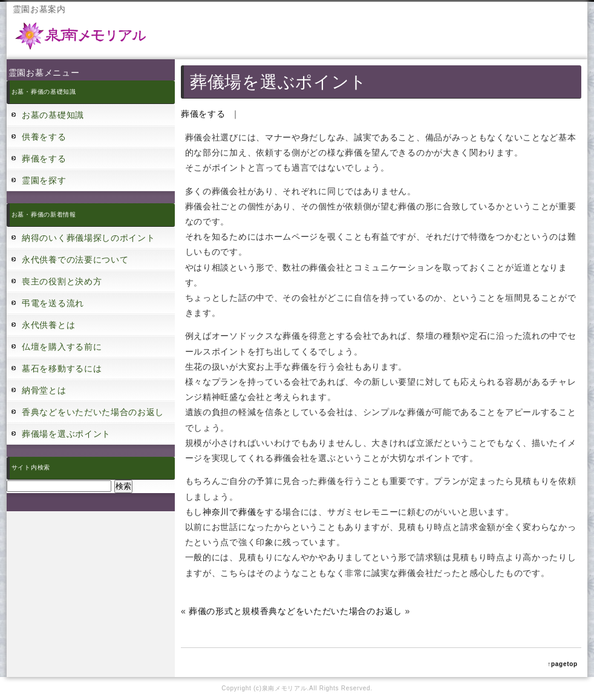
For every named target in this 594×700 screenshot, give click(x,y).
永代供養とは (48, 325)
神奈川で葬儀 (229, 512)
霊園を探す (44, 180)
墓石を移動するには (62, 368)
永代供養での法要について (75, 260)
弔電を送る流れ (53, 303)
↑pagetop (563, 664)
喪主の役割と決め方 (62, 281)
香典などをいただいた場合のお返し (93, 412)
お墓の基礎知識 (53, 115)
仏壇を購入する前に (62, 347)
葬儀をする (44, 159)
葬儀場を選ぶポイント (66, 434)
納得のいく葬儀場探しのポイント (89, 238)
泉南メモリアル (285, 688)
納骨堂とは (44, 390)
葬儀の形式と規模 (224, 611)
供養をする (44, 137)
